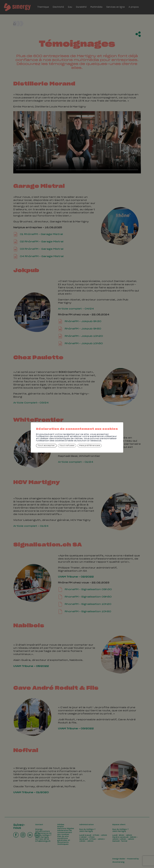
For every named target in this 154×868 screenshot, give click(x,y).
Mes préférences (90, 446)
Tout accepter (46, 446)
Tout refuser (67, 446)
